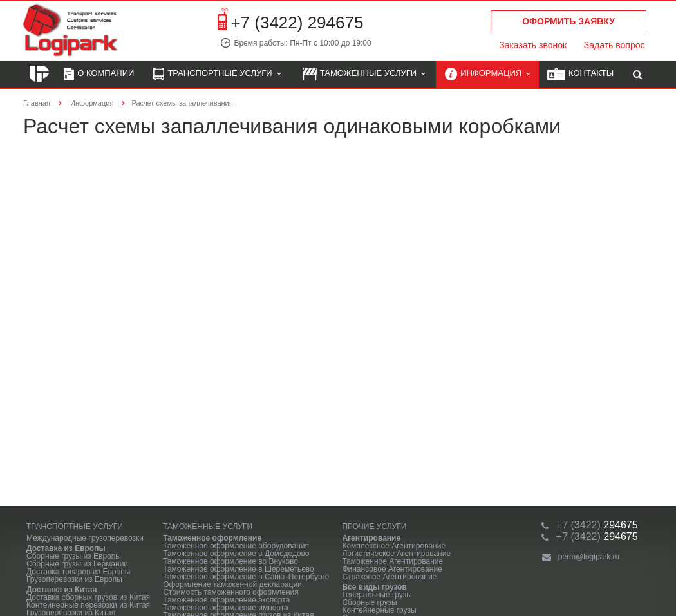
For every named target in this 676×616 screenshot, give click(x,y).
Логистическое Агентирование (396, 554)
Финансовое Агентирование (392, 569)
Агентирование (371, 538)
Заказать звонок (533, 45)
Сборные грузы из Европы (74, 556)
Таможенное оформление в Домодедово (236, 554)
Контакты (580, 74)
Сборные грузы (369, 602)
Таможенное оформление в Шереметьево (239, 569)
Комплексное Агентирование (394, 546)
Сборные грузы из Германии (77, 564)
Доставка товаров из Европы (78, 572)
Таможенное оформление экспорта (226, 600)
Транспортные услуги (217, 74)
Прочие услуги (374, 527)
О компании (99, 74)
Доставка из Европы (66, 548)
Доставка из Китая (61, 590)
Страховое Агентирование (389, 577)
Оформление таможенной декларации (232, 584)
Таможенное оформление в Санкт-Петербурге (246, 577)
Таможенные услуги (364, 74)
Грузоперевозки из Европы (74, 579)
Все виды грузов (374, 587)
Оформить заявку (568, 21)
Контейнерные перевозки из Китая (88, 605)
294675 (597, 525)
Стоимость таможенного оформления (231, 592)
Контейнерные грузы (379, 610)
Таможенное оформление (212, 538)
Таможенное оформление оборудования (236, 546)
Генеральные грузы (377, 595)
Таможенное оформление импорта (226, 608)
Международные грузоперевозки (85, 538)
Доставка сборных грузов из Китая (88, 597)
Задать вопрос (615, 45)
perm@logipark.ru (589, 557)
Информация (487, 74)
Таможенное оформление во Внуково (230, 561)
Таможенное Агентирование (392, 561)
